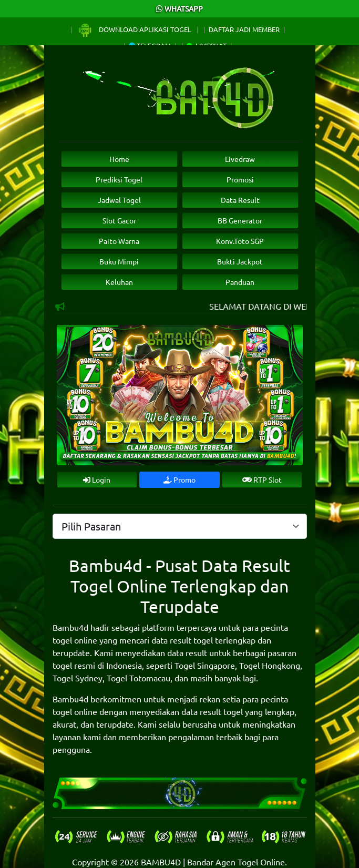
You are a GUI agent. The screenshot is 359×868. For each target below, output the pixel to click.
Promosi (240, 179)
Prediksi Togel (119, 179)
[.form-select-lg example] (180, 526)
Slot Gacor (119, 220)
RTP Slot (262, 479)
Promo (179, 479)
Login (97, 479)
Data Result (240, 200)
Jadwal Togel (119, 200)
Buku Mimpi (119, 261)
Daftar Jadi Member (244, 29)
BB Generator (240, 220)
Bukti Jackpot (240, 261)
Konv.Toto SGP (240, 241)
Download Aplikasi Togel (135, 29)
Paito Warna (119, 241)
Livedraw (240, 159)
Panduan (240, 282)
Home (119, 159)
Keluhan (119, 282)
